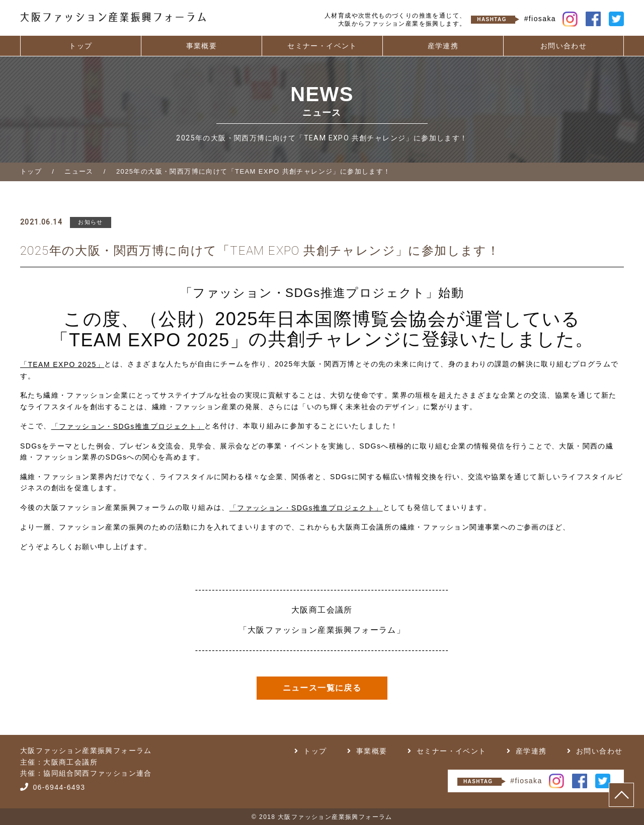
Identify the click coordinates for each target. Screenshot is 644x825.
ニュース (79, 171)
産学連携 (443, 46)
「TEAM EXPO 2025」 (150, 340)
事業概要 (202, 46)
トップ (80, 46)
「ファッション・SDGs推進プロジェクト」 (128, 426)
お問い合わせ (563, 46)
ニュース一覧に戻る (322, 688)
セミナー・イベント (322, 46)
